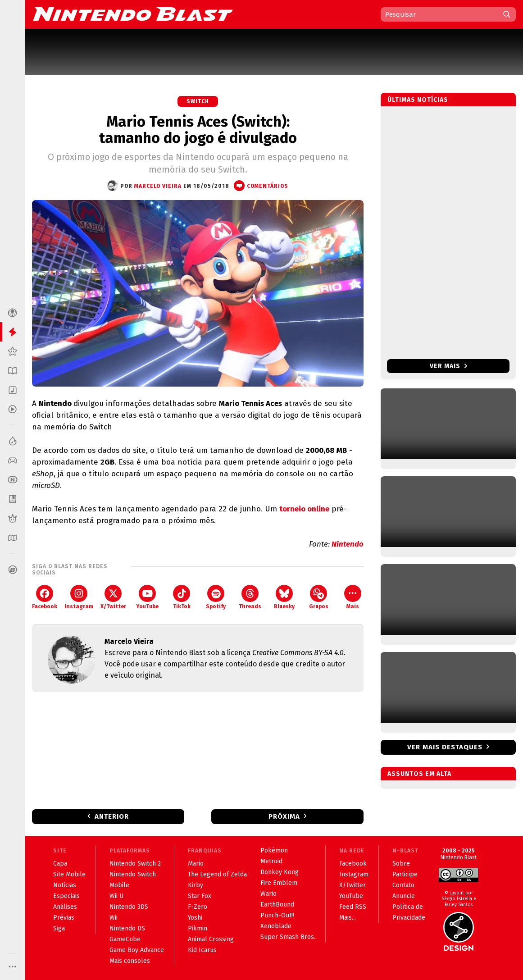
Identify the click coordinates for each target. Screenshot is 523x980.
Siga (59, 928)
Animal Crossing (211, 939)
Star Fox (200, 896)
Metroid (271, 861)
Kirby (196, 885)
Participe (405, 874)
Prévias (64, 918)
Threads (250, 597)
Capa (60, 864)
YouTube (147, 597)
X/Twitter (113, 597)
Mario (196, 864)
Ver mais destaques (445, 747)
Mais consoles (130, 961)
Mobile (119, 885)
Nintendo (348, 544)
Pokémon (274, 850)
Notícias (65, 885)
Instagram (79, 597)
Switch (198, 101)
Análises (65, 907)
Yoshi (195, 918)
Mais (353, 597)
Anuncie (404, 896)
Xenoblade (276, 926)
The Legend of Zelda (217, 874)
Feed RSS (353, 907)
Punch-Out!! (277, 915)
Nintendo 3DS (129, 907)
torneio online (304, 509)
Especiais (66, 896)
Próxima (284, 816)
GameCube (125, 939)
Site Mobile (69, 874)
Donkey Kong (280, 872)
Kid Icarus (202, 950)
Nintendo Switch (133, 874)
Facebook (45, 597)
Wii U (116, 896)
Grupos (319, 597)
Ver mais (448, 366)
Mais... (348, 918)
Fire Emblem (279, 883)
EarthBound (277, 905)
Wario (268, 894)
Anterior (112, 816)
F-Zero (198, 907)
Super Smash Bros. (288, 937)
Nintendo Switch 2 (135, 864)
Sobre (401, 864)
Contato (403, 885)
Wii (114, 918)
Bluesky (284, 597)
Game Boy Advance (137, 950)
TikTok (182, 597)
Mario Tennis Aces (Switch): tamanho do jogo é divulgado (198, 130)
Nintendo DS (127, 928)
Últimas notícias (418, 100)
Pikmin (198, 928)
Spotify (216, 597)
